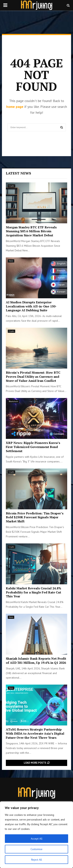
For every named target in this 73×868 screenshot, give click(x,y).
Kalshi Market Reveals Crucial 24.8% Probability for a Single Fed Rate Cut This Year (33, 592)
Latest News (18, 173)
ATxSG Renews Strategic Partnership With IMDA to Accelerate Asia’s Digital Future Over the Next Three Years (35, 733)
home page (15, 107)
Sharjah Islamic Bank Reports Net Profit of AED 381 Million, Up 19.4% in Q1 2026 (36, 661)
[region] (36, 835)
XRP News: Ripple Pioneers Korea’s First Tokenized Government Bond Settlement (33, 447)
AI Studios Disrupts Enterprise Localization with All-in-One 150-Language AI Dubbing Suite (31, 306)
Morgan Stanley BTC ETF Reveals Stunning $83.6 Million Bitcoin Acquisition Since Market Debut (31, 231)
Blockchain (13, 401)
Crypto (11, 186)
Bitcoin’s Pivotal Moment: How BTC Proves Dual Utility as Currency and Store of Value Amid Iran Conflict (33, 377)
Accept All (37, 839)
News (11, 261)
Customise (36, 849)
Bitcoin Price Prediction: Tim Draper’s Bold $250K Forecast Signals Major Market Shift (35, 517)
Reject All (37, 860)
